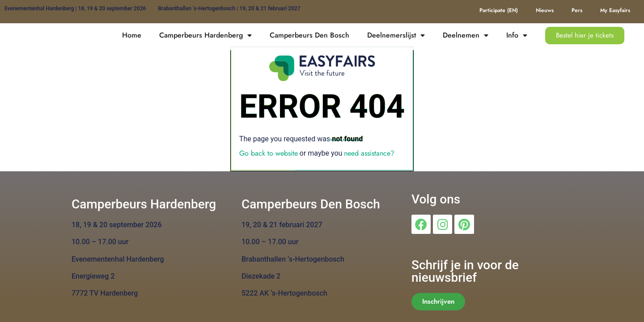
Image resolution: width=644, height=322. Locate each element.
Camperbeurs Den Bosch (309, 35)
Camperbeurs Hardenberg (205, 35)
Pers (577, 10)
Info (517, 35)
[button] (585, 36)
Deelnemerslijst (396, 35)
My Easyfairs (615, 10)
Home (132, 35)
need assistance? (369, 153)
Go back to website (269, 153)
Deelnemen (466, 35)
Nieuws (545, 10)
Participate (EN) (499, 10)
